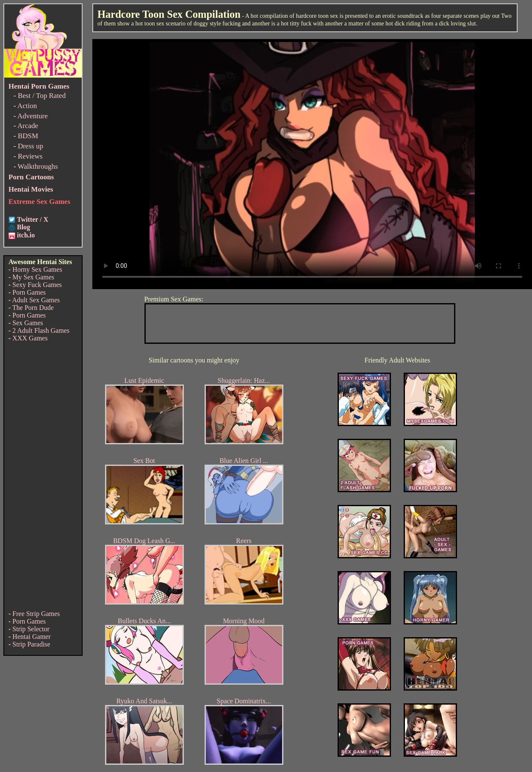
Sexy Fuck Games (37, 285)
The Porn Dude (33, 308)
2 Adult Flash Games (41, 330)
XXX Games (30, 338)
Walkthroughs (38, 166)
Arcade (28, 126)
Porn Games (29, 292)
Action (27, 106)
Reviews (30, 156)
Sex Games (28, 323)
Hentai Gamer (31, 637)
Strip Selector (31, 629)
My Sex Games (33, 277)
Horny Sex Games (37, 269)
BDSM (28, 136)
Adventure (33, 116)
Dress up (30, 146)
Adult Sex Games (36, 300)
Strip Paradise (31, 644)
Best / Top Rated (42, 96)
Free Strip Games (36, 614)
